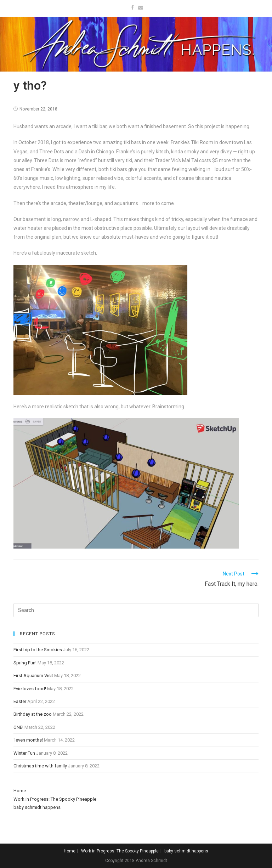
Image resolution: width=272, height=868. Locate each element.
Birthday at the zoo (33, 714)
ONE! (18, 727)
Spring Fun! (25, 663)
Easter (20, 701)
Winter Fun (24, 753)
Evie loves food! (30, 689)
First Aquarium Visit (33, 676)
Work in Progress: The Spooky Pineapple (55, 799)
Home (20, 791)
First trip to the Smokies (38, 650)
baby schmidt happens (37, 807)
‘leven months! (28, 740)
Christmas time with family (40, 766)
